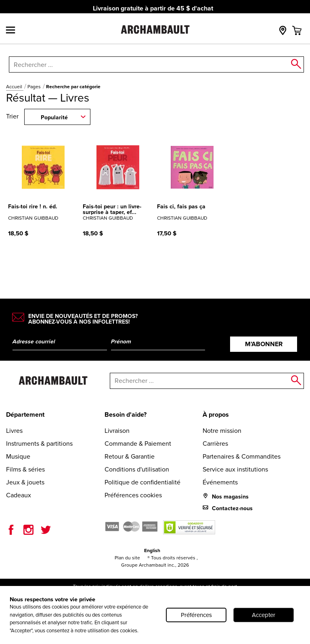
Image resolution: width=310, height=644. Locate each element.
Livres (14, 431)
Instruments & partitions (39, 444)
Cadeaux (19, 495)
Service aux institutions (235, 469)
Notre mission (222, 431)
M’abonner (264, 344)
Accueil (15, 87)
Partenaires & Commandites (242, 456)
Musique (18, 456)
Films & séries (25, 469)
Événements (220, 482)
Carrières (215, 444)
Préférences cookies (133, 495)
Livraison (117, 431)
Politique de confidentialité (142, 482)
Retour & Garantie (130, 456)
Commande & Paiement (138, 444)
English (152, 550)
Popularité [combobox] (54, 117)
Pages (35, 87)
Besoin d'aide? (126, 414)
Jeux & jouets (25, 482)
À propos (216, 414)
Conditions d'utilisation (137, 469)
